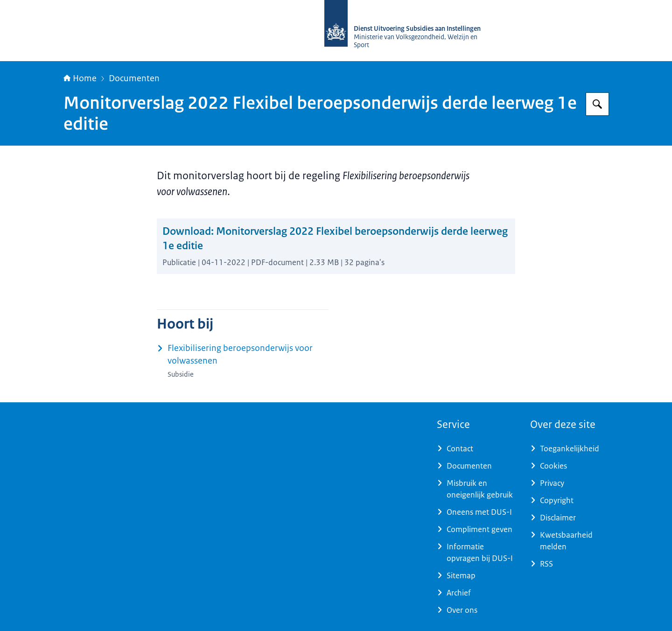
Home (80, 78)
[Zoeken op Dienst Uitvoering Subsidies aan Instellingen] (597, 104)
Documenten (134, 78)
